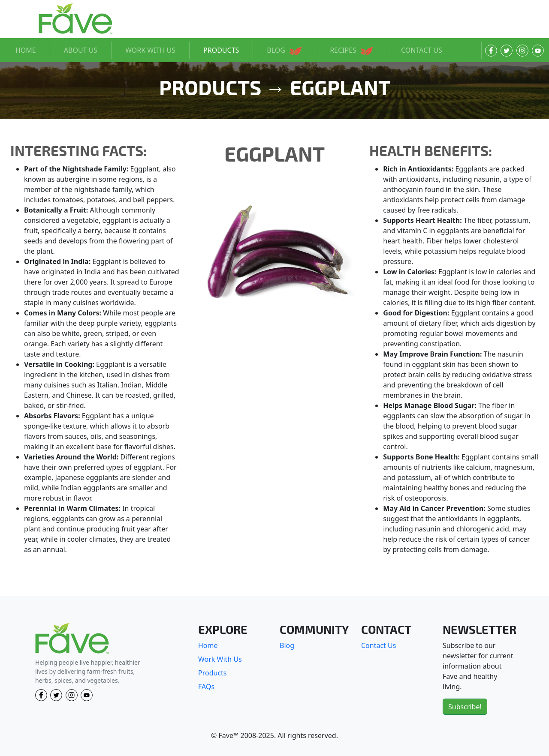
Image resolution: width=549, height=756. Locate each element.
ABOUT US (81, 50)
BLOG (284, 50)
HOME (26, 50)
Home (208, 645)
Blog (287, 645)
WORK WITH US (150, 50)
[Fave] (72, 639)
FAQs (206, 687)
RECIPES (351, 50)
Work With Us (220, 659)
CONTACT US (422, 50)
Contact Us (379, 645)
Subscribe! (465, 707)
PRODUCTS (221, 50)
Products (213, 673)
